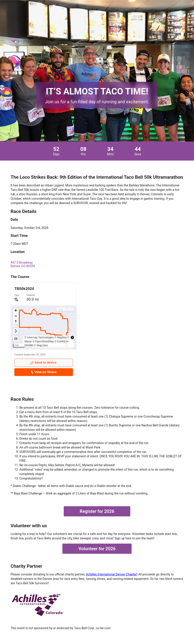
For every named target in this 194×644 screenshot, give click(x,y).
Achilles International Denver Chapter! (112, 574)
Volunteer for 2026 (97, 549)
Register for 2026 (97, 511)
